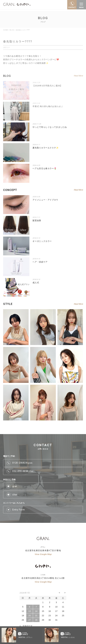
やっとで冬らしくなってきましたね (50, 127)
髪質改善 (37, 220)
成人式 (36, 283)
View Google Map (43, 554)
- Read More (78, 190)
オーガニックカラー (42, 241)
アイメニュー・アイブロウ (45, 200)
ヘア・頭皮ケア (40, 262)
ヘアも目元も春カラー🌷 (44, 168)
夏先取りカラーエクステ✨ (46, 148)
